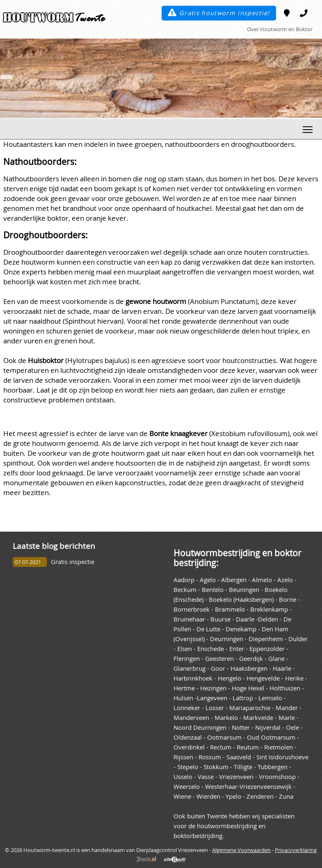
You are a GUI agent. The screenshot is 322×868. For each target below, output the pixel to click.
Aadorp (184, 580)
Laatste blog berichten (54, 546)
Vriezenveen (236, 777)
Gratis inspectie (73, 562)
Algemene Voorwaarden (241, 850)
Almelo (262, 580)
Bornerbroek (192, 609)
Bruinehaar (189, 619)
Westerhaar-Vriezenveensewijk (248, 787)
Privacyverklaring (296, 850)
